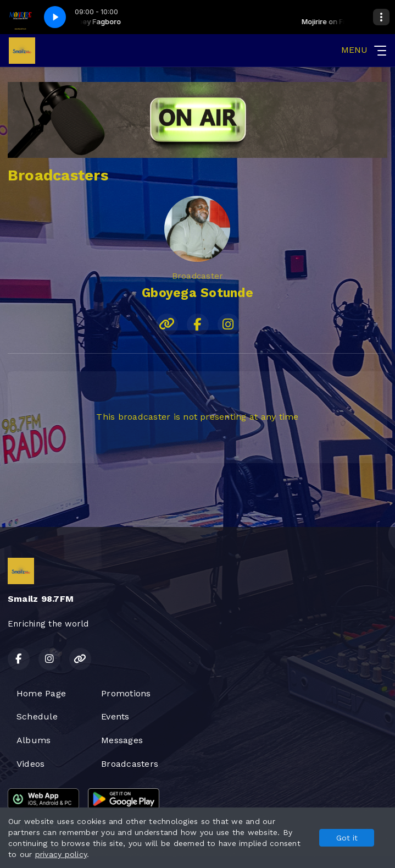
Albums (34, 740)
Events (115, 716)
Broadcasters (130, 764)
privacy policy (61, 854)
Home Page (41, 693)
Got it (347, 838)
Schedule (37, 716)
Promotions (126, 693)
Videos (30, 764)
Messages (122, 740)
